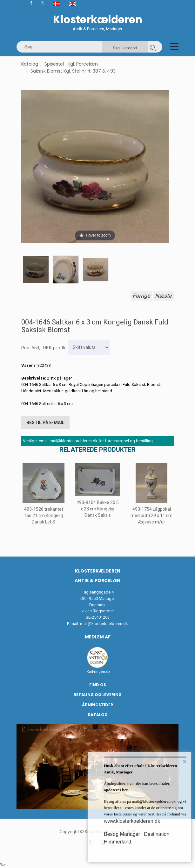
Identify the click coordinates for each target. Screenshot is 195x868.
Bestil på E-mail (45, 423)
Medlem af (98, 637)
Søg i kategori (125, 48)
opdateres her (116, 790)
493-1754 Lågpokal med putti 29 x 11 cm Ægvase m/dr (151, 516)
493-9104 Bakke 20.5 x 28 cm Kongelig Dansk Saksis (98, 509)
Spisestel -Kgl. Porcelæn (71, 64)
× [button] (185, 762)
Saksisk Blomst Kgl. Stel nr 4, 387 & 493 (73, 71)
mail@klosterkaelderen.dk (104, 624)
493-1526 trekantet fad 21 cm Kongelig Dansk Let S (44, 516)
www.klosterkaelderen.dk (132, 821)
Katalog (30, 64)
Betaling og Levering (97, 695)
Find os (98, 685)
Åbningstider (97, 705)
